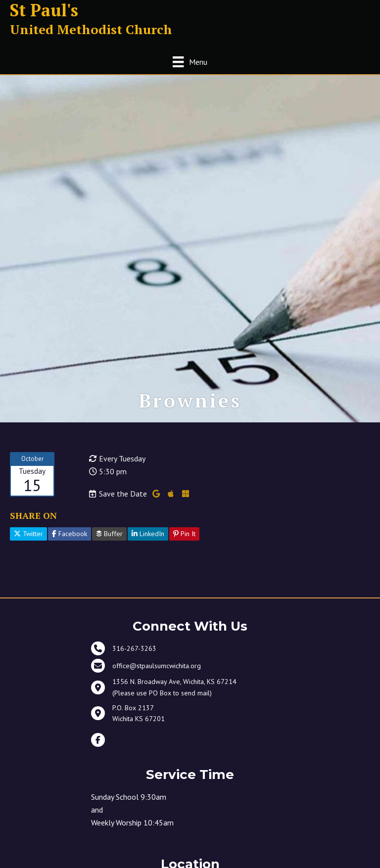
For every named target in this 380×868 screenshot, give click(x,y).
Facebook (70, 534)
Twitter (28, 534)
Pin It (184, 534)
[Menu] (190, 62)
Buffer (109, 534)
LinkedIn (148, 534)
